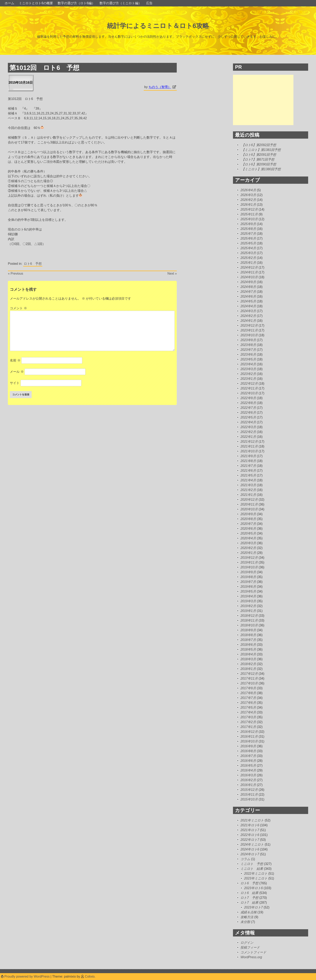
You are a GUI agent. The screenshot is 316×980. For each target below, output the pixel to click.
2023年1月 (248, 379)
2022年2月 (248, 432)
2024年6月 (248, 296)
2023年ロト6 (253, 888)
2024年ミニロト (252, 845)
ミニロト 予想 (252, 864)
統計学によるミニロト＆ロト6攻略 (158, 26)
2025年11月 (249, 214)
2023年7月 (248, 350)
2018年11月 (249, 620)
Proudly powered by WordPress (26, 976)
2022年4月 (248, 422)
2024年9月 (248, 282)
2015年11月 (249, 795)
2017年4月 (248, 712)
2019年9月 (248, 572)
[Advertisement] (263, 100)
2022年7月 (248, 408)
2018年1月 (248, 669)
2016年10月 (249, 741)
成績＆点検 (248, 912)
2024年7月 (248, 292)
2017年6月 (248, 703)
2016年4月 (248, 770)
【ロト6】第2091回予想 (259, 155)
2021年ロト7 (250, 830)
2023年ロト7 (253, 907)
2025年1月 (248, 263)
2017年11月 (249, 678)
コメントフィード (253, 952)
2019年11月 (249, 562)
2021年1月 (248, 495)
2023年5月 (248, 359)
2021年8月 (248, 461)
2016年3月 (248, 775)
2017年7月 (248, 698)
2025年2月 (248, 258)
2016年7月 (248, 756)
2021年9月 (248, 456)
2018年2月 (248, 664)
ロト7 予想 (249, 898)
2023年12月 (249, 325)
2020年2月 (248, 548)
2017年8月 (248, 693)
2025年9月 (248, 224)
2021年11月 (249, 446)
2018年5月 (248, 649)
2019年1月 (248, 611)
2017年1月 (248, 727)
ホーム (9, 3)
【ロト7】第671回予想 (258, 159)
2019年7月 (248, 582)
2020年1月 (248, 553)
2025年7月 (248, 234)
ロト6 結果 (249, 893)
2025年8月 (248, 229)
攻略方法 (247, 917)
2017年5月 (248, 707)
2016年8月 (248, 751)
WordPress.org (251, 957)
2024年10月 (249, 277)
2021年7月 (248, 466)
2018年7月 (248, 640)
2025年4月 (248, 248)
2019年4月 (248, 596)
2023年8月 (248, 345)
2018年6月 (248, 645)
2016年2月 (248, 780)
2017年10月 (249, 683)
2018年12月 (249, 616)
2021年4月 (248, 480)
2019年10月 (249, 567)
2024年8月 (248, 287)
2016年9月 (248, 746)
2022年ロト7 (250, 840)
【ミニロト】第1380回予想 (261, 169)
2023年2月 (248, 374)
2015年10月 (249, 799)
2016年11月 (249, 737)
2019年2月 (248, 606)
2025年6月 (248, 238)
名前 (15, 360)
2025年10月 (249, 219)
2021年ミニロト (252, 820)
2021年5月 (248, 475)
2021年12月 (249, 442)
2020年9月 (248, 514)
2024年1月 (248, 321)
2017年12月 (249, 674)
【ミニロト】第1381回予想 (261, 150)
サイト (15, 383)
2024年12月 (249, 267)
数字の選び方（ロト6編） (76, 3)
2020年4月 (248, 538)
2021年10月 (249, 451)
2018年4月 (248, 654)
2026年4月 (248, 190)
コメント (18, 308)
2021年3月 (248, 485)
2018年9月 (248, 630)
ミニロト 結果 (252, 869)
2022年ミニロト (256, 874)
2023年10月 (249, 335)
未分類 (245, 922)
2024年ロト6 (250, 849)
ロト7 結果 (249, 903)
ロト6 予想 (33, 264)
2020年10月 (249, 509)
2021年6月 (248, 471)
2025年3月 (248, 253)
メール (17, 372)
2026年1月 (248, 205)
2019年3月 (248, 601)
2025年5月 (248, 243)
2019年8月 (248, 577)
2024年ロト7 (250, 854)
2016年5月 (248, 766)
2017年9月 (248, 688)
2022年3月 (248, 427)
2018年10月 (249, 625)
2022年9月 (248, 398)
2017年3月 (248, 717)
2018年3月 (248, 659)
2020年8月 (248, 519)
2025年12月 (249, 209)
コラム (245, 859)
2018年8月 (248, 635)
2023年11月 (249, 330)
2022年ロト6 (250, 835)
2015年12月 (249, 790)
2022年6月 (248, 413)
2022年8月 (248, 403)
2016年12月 (249, 732)
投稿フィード (250, 947)
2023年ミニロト (256, 878)
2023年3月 (248, 369)
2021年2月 (248, 490)
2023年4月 (248, 364)
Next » (172, 274)
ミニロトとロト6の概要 (36, 3)
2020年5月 (248, 533)
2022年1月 (248, 437)
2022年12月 (249, 384)
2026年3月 (248, 195)
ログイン (247, 943)
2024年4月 (248, 306)
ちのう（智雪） (160, 87)
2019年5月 (248, 591)
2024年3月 (248, 311)
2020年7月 (248, 524)
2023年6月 (248, 355)
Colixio (90, 976)
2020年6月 (248, 529)
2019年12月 (249, 558)
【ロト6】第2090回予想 (259, 164)
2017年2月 (248, 722)
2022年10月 (249, 393)
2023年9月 (248, 340)
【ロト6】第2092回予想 (259, 145)
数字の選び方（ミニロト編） (121, 3)
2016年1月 (248, 785)
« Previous (16, 274)
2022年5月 (248, 417)
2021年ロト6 (250, 825)
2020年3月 (248, 543)
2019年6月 (248, 587)
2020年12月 (249, 500)
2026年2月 (248, 200)
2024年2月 (248, 316)
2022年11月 (249, 388)
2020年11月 (249, 504)
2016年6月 (248, 761)
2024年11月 (249, 272)
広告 (149, 3)
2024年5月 (248, 301)
